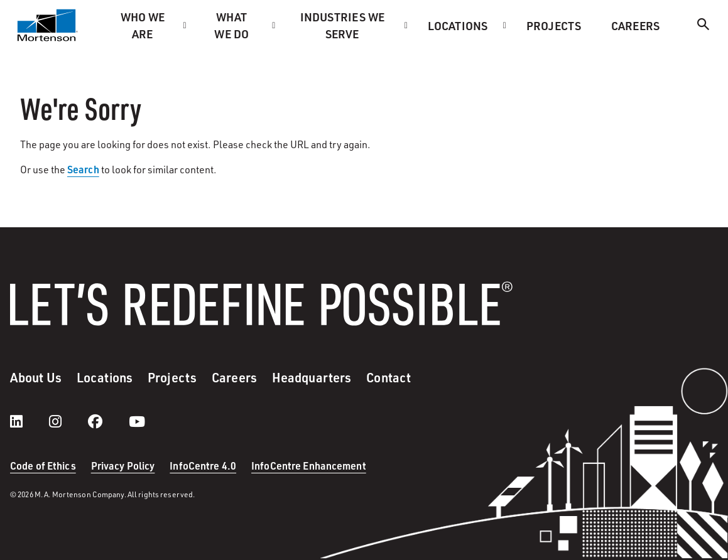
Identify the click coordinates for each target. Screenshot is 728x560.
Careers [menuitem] (635, 25)
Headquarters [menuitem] (312, 377)
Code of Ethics (43, 466)
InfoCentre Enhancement (309, 466)
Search (83, 169)
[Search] (704, 26)
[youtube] (137, 421)
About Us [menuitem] (36, 377)
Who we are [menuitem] (143, 25)
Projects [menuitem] (554, 25)
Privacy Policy (123, 466)
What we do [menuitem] (231, 25)
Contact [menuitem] (388, 377)
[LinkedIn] (29, 421)
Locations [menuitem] (458, 25)
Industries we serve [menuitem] (343, 25)
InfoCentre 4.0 (203, 466)
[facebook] (108, 421)
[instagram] (68, 421)
